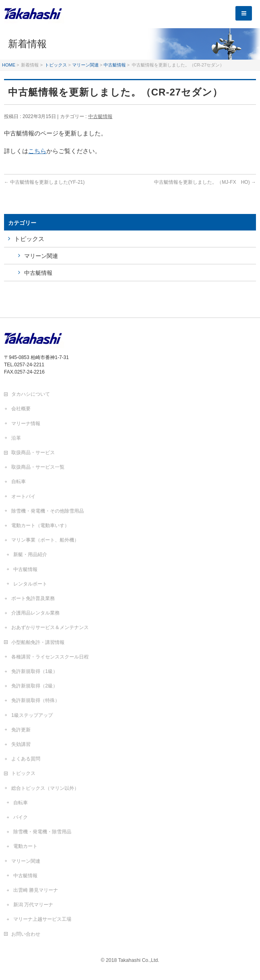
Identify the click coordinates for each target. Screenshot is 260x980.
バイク (21, 817)
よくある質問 (26, 759)
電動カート (25, 846)
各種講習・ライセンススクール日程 (50, 657)
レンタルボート (30, 584)
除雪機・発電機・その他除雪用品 (48, 511)
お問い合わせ (26, 934)
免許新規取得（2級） (34, 686)
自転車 (19, 482)
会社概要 (21, 409)
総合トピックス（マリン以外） (45, 788)
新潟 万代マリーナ (33, 905)
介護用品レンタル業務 (35, 613)
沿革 (16, 438)
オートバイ (23, 496)
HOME (9, 65)
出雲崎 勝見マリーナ (36, 890)
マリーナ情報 (26, 424)
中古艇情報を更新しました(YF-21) (44, 182)
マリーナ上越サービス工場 (42, 919)
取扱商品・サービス (33, 453)
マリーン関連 (85, 65)
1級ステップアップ (32, 715)
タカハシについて (31, 394)
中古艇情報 (115, 65)
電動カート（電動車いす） (40, 525)
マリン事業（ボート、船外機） (45, 540)
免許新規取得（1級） (34, 671)
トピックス (56, 65)
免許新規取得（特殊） (35, 700)
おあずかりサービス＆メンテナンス (50, 627)
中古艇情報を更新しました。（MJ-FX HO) (205, 182)
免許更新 (21, 730)
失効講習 (21, 744)
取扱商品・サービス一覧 (38, 467)
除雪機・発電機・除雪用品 (42, 832)
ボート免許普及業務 (33, 598)
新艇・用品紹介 (30, 554)
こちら (37, 151)
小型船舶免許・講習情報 (38, 642)
